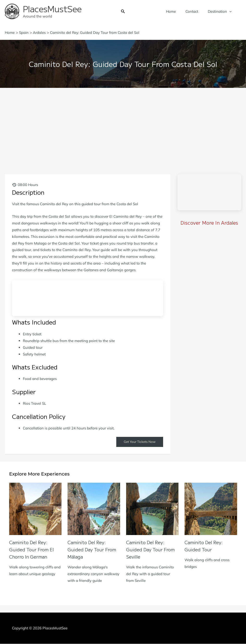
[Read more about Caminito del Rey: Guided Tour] (211, 509)
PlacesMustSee (52, 9)
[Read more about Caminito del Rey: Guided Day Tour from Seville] (152, 509)
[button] (123, 12)
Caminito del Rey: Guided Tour (205, 546)
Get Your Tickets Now (139, 442)
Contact (195, 11)
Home (177, 11)
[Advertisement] (123, 124)
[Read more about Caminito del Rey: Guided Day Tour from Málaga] (94, 509)
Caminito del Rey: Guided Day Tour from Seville (152, 550)
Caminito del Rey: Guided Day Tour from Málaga (94, 550)
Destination (221, 12)
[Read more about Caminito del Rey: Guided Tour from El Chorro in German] (35, 509)
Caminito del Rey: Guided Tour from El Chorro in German (33, 550)
